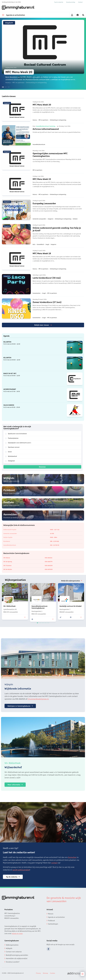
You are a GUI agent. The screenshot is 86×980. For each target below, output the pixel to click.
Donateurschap (71, 2)
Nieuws (51, 914)
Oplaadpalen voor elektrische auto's (18, 443)
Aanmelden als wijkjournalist (17, 958)
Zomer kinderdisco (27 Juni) (47, 302)
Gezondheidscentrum (10, 545)
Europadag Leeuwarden (44, 203)
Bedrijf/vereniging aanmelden (17, 955)
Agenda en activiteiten (56, 917)
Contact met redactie (14, 952)
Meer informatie (15, 785)
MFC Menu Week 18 (42, 253)
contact (54, 863)
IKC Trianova (7, 565)
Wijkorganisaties (12, 945)
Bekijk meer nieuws (43, 325)
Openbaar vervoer (12, 447)
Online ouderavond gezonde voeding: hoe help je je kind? (57, 229)
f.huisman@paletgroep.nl (38, 699)
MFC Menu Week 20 (19, 72)
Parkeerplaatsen (12, 438)
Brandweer (7, 541)
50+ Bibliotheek (9, 606)
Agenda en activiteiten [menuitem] (14, 15)
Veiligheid (10, 461)
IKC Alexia (7, 558)
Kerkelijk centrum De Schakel (70, 606)
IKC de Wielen (8, 569)
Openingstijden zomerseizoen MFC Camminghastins (50, 154)
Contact (80, 2)
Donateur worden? (13, 962)
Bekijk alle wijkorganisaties (72, 581)
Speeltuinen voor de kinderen (16, 434)
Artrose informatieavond (46, 129)
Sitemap (45, 973)
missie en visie (17, 933)
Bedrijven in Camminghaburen (20, 706)
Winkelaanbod (11, 456)
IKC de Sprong (8, 561)
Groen (8, 452)
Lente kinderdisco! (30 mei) (47, 278)
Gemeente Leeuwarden (10, 533)
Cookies (52, 973)
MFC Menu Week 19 (42, 179)
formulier (72, 857)
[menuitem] (83, 15)
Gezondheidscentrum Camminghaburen (46, 126)
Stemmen (42, 467)
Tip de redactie (59, 2)
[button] (3, 87)
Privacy (38, 973)
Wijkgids (9, 948)
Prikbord (51, 920)
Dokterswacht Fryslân (10, 529)
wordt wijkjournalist (21, 870)
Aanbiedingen (53, 924)
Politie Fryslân (8, 537)
